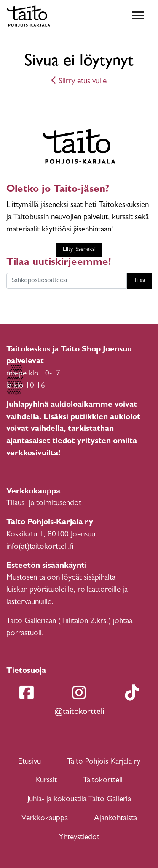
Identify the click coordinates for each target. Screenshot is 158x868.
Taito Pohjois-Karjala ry (104, 762)
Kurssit (46, 781)
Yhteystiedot (79, 838)
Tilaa (139, 281)
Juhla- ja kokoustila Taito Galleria (79, 800)
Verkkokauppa (45, 819)
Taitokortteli (103, 781)
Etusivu (29, 762)
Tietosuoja (26, 671)
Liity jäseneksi (79, 250)
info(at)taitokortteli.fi (40, 547)
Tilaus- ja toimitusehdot (44, 504)
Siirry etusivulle (79, 82)
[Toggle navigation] (138, 16)
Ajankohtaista (115, 819)
